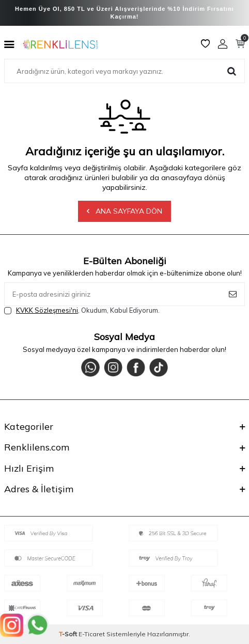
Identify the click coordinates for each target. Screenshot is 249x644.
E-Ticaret (92, 634)
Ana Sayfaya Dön (125, 211)
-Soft (69, 634)
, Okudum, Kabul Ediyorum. (82, 310)
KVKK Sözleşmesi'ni (47, 310)
